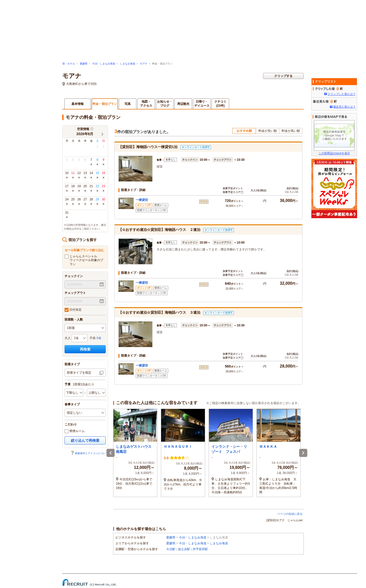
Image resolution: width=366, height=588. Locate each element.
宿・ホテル (69, 64)
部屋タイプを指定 (79, 373)
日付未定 (73, 310)
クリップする (283, 76)
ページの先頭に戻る (290, 514)
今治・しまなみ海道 (104, 64)
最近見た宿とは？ (344, 107)
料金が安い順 (268, 131)
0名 (99, 338)
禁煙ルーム (75, 431)
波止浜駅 (184, 549)
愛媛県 (84, 64)
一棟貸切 (142, 200)
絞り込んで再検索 (85, 440)
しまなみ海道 (128, 64)
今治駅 (171, 549)
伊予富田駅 (200, 549)
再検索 (85, 349)
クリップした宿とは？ (342, 94)
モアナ (144, 64)
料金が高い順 (291, 131)
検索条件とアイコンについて (89, 453)
